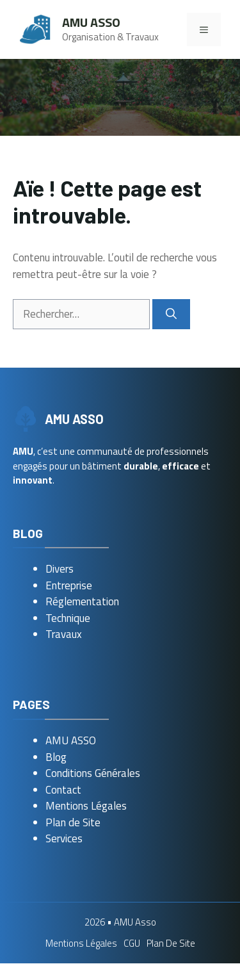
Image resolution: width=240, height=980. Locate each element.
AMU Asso (91, 22)
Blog (56, 757)
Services (64, 838)
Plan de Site (73, 822)
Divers (60, 569)
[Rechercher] (171, 314)
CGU (132, 943)
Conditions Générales (93, 773)
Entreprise (69, 585)
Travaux (64, 634)
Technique (68, 618)
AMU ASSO (71, 740)
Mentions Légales (86, 806)
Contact (63, 790)
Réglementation (82, 601)
